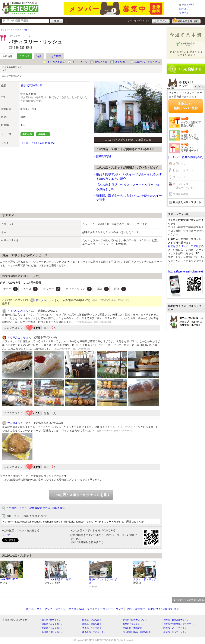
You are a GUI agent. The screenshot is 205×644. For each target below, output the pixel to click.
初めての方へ (189, 5)
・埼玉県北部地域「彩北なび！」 (137, 632)
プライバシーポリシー (100, 609)
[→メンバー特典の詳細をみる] (186, 157)
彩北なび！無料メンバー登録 (186, 106)
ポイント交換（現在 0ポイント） (184, 186)
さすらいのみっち (18, 311)
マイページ (179, 177)
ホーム (185, 13)
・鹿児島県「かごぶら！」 (93, 632)
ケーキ (10, 289)
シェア (6, 535)
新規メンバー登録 (186, 21)
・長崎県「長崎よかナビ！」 (175, 620)
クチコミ (25, 56)
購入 (103, 289)
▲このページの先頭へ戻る (189, 600)
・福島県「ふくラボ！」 (51, 624)
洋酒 (120, 289)
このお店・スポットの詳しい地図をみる (128, 140)
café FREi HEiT (9, 579)
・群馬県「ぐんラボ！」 (51, 628)
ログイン (161, 21)
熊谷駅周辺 (104, 156)
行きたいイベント (183, 170)
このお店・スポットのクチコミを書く (81, 495)
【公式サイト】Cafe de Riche (38, 143)
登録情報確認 (181, 194)
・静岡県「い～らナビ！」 (174, 628)
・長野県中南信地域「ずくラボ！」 (178, 624)
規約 (129, 609)
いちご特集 (55, 56)
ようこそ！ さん (139, 20)
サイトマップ (44, 609)
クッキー (52, 289)
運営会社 (140, 609)
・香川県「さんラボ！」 (92, 628)
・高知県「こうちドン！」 (174, 632)
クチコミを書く (56, 62)
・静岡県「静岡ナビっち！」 (135, 620)
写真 (39, 56)
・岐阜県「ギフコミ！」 (132, 624)
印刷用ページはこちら (147, 62)
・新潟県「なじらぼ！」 (92, 624)
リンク (120, 609)
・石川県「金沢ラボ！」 (51, 632)
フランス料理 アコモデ (58, 579)
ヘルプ (185, 9)
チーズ (30, 289)
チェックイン (80, 62)
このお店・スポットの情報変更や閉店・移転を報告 (36, 508)
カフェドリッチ (79, 289)
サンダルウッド (45, 300)
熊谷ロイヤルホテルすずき (103, 581)
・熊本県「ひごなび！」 (92, 620)
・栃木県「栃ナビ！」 (50, 620)
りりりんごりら (16, 338)
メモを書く (121, 62)
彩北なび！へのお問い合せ (163, 609)
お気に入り (101, 62)
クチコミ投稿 (76, 609)
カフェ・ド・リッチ (145, 579)
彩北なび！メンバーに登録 (183, 246)
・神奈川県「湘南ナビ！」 (133, 628)
